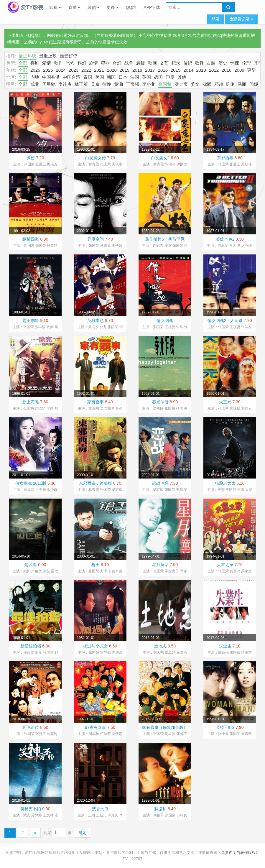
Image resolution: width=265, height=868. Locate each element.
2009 (239, 70)
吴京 (95, 84)
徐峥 (107, 84)
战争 (129, 63)
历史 (223, 63)
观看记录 (241, 19)
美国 (100, 77)
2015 (176, 70)
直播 (74, 7)
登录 (215, 19)
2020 (112, 70)
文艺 (164, 63)
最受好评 (69, 56)
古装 (211, 63)
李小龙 (149, 84)
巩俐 (230, 84)
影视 (55, 7)
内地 (35, 77)
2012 (214, 70)
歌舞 (199, 63)
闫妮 (254, 84)
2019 (125, 70)
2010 (227, 70)
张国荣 (165, 84)
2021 (99, 70)
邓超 (219, 84)
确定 (83, 833)
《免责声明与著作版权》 (238, 853)
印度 (170, 77)
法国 (135, 77)
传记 (188, 63)
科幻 (82, 63)
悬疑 (141, 63)
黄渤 (118, 84)
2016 (163, 70)
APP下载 (152, 7)
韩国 (111, 77)
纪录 (176, 63)
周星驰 (49, 84)
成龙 (35, 84)
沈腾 (207, 84)
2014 (188, 70)
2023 (74, 70)
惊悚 (235, 63)
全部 (23, 63)
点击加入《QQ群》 (25, 35)
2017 (150, 70)
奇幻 (117, 63)
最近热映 (27, 56)
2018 (137, 70)
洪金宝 (181, 84)
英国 (147, 77)
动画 (152, 63)
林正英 (81, 84)
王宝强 (132, 84)
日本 (123, 77)
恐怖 (70, 63)
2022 (86, 70)
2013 (201, 70)
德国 (158, 77)
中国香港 (51, 77)
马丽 (242, 84)
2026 (35, 70)
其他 (93, 7)
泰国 (88, 77)
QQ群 (131, 7)
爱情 (47, 63)
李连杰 (65, 84)
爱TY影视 (25, 7)
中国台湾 (72, 77)
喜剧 (35, 63)
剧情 (93, 63)
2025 (48, 70)
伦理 (246, 63)
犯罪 (105, 63)
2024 (61, 70)
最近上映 (48, 56)
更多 (113, 7)
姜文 (195, 84)
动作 (58, 63)
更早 (251, 70)
